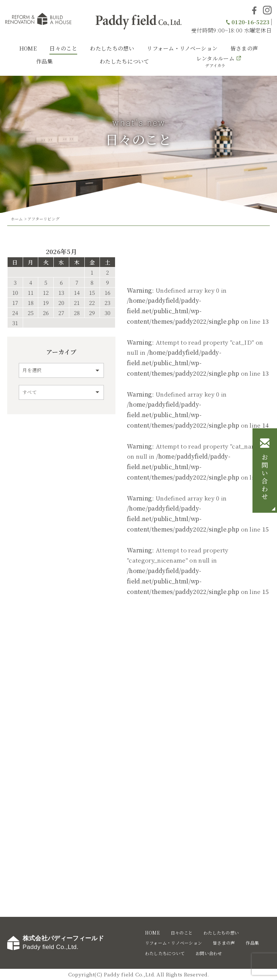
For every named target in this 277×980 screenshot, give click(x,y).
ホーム (17, 219)
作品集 (44, 61)
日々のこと (63, 48)
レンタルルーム (215, 61)
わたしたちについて (124, 61)
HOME (28, 48)
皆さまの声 (244, 48)
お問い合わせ (265, 478)
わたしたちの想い (112, 48)
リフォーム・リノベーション (182, 48)
